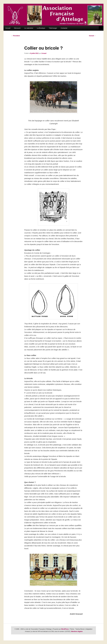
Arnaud (44, 53)
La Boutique (41, 28)
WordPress (65, 629)
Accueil (8, 28)
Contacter (64, 28)
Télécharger (53, 28)
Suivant (92, 36)
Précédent (15, 36)
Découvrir (17, 28)
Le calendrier (29, 28)
